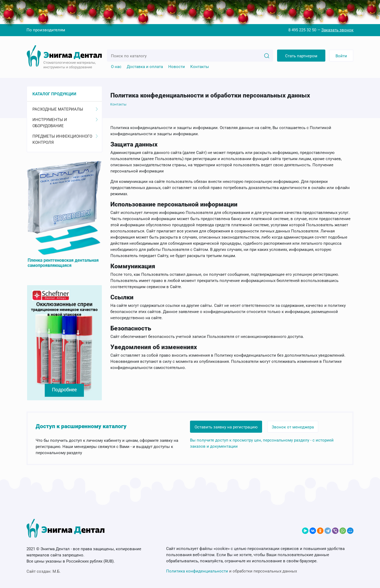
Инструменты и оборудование (65, 123)
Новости (177, 67)
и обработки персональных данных (232, 571)
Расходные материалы (65, 109)
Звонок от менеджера (293, 427)
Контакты (200, 67)
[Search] (267, 55)
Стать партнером (301, 56)
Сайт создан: (44, 571)
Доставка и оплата (145, 67)
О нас (116, 67)
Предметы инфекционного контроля (65, 139)
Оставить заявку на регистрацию (226, 427)
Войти (341, 56)
